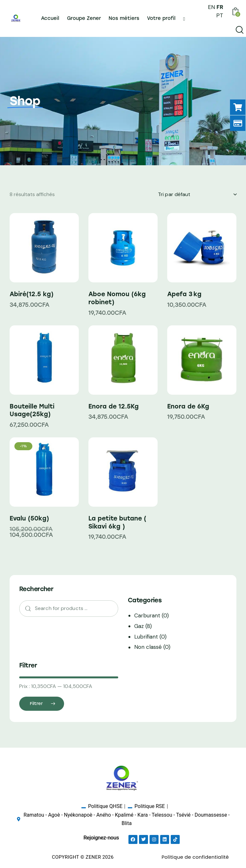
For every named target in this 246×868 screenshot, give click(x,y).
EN (211, 7)
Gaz (139, 626)
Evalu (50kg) (29, 518)
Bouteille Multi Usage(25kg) (32, 410)
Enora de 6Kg (188, 406)
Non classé (148, 647)
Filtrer (36, 704)
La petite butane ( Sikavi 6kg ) (117, 522)
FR (220, 7)
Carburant (147, 615)
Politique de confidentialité (195, 857)
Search (26, 609)
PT (220, 15)
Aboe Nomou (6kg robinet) (117, 298)
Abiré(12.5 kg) (32, 294)
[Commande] (197, 194)
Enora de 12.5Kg (114, 406)
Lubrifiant (146, 637)
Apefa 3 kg (184, 294)
